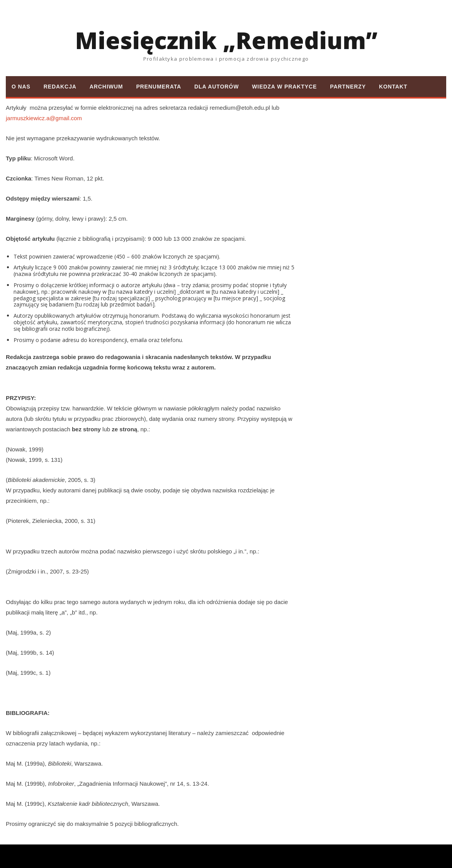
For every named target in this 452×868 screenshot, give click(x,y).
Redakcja (60, 87)
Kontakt (393, 87)
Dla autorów (217, 87)
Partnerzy (348, 87)
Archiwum (106, 87)
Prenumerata (159, 87)
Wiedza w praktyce (284, 87)
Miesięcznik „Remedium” (226, 40)
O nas (21, 87)
